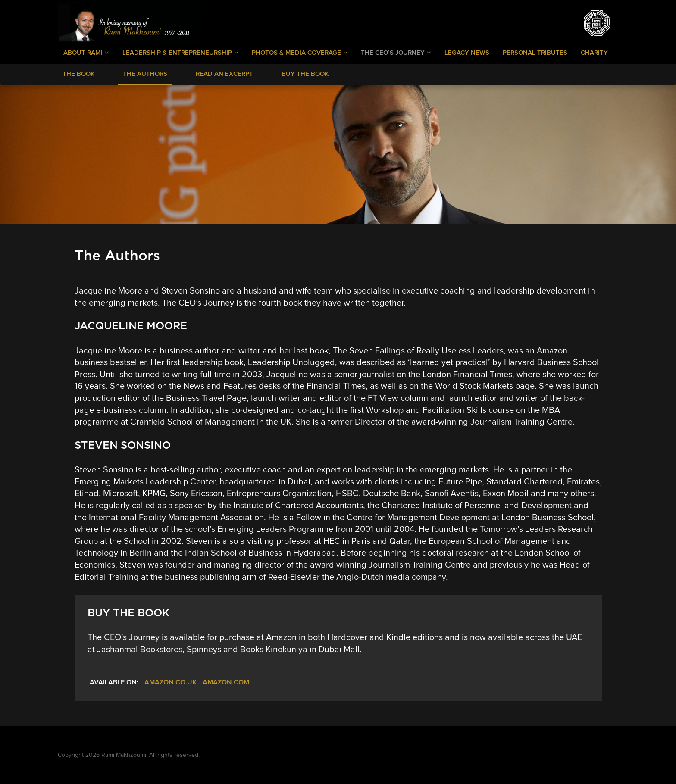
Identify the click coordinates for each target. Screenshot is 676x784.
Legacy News (467, 53)
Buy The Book (305, 74)
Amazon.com (226, 682)
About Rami (86, 53)
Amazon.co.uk (171, 682)
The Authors (145, 74)
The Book (78, 74)
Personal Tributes (535, 53)
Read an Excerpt (224, 74)
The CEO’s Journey (396, 53)
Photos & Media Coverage (300, 53)
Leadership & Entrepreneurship (180, 53)
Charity (594, 53)
